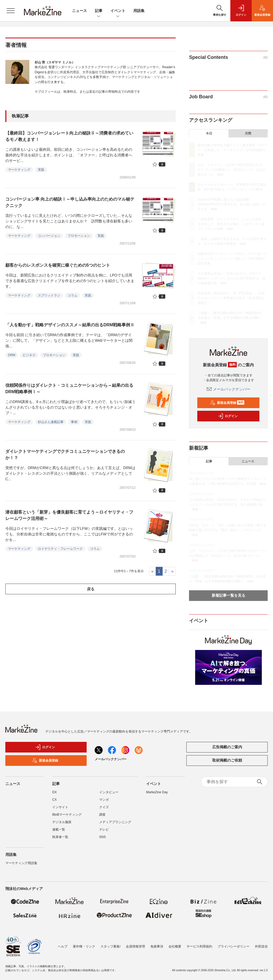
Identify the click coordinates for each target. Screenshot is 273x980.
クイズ (104, 807)
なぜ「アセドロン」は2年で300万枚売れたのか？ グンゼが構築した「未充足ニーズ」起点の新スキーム (232, 170)
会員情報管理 (135, 946)
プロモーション (79, 236)
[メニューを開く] (11, 11)
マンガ (104, 800)
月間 (248, 133)
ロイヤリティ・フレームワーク (60, 549)
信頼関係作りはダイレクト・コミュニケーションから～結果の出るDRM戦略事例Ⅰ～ (69, 389)
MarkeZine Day (157, 792)
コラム (73, 295)
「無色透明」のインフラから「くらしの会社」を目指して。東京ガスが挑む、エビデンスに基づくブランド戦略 (231, 224)
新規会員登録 (227, 403)
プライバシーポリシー (234, 946)
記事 (99, 11)
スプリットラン (49, 295)
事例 (74, 422)
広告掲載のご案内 (227, 747)
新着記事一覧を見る (228, 595)
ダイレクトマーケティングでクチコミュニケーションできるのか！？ (65, 455)
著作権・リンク (84, 946)
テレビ (104, 829)
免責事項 (157, 946)
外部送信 (261, 946)
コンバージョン (49, 236)
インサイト (60, 807)
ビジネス (29, 355)
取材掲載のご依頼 (227, 760)
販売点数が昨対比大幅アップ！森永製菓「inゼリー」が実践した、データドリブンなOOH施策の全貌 (232, 150)
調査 (102, 815)
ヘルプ (63, 946)
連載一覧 (59, 829)
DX (55, 792)
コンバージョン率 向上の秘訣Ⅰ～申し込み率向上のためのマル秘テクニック (70, 202)
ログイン (228, 416)
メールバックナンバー (228, 389)
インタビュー (109, 792)
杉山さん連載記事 (51, 422)
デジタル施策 (62, 822)
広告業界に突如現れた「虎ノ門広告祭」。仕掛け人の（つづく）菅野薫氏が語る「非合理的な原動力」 (231, 298)
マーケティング (19, 170)
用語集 (139, 11)
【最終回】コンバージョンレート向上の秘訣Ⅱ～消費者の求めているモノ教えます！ (69, 136)
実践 (41, 170)
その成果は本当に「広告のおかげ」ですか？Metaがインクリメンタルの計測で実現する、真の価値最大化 (232, 278)
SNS (103, 837)
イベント (118, 11)
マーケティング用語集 (21, 863)
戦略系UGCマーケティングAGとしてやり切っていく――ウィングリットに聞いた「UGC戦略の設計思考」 (232, 259)
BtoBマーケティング (67, 815)
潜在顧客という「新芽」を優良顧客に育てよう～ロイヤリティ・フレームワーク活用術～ (69, 515)
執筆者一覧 (60, 837)
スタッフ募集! (111, 946)
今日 (209, 133)
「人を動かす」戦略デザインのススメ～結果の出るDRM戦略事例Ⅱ (70, 325)
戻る (91, 589)
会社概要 (175, 946)
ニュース (79, 11)
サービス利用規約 (199, 946)
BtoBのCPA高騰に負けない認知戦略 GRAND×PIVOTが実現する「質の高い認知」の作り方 (231, 204)
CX (55, 800)
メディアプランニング (115, 822)
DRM (12, 355)
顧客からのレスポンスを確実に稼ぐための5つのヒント (58, 265)
